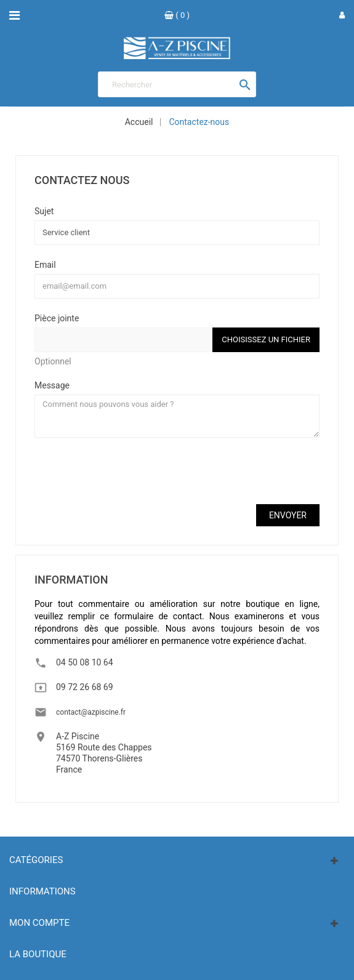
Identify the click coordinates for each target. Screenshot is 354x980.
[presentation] (128, 471)
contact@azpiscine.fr (91, 712)
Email (45, 264)
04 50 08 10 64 (85, 662)
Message (52, 385)
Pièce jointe (57, 318)
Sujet (44, 211)
